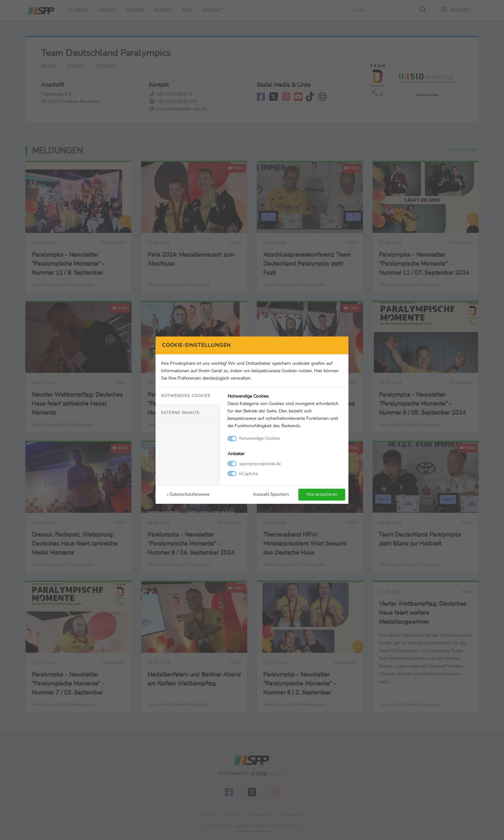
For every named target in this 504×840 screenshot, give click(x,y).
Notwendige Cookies (186, 396)
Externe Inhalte (180, 413)
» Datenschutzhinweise (188, 494)
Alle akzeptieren (322, 494)
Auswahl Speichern (271, 494)
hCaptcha (248, 474)
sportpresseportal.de (260, 464)
